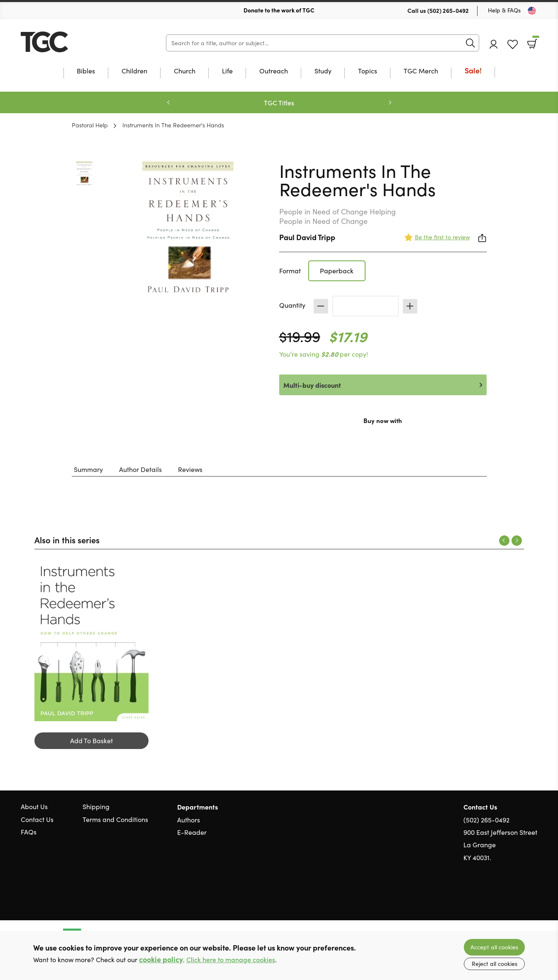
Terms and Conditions (115, 819)
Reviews (190, 469)
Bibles (86, 71)
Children (134, 71)
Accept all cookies (494, 947)
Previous (168, 102)
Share (482, 238)
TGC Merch (421, 71)
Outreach (274, 71)
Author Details (140, 469)
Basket (535, 41)
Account (494, 44)
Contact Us (37, 819)
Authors (189, 820)
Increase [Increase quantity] (410, 306)
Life (227, 71)
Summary (88, 469)
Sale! (473, 71)
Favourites (513, 45)
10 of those (73, 42)
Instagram (533, 897)
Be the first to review (442, 237)
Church (185, 71)
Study (323, 71)
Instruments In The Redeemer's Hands (173, 125)
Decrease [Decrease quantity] (321, 306)
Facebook (519, 897)
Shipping (96, 806)
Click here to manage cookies (231, 959)
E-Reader (192, 832)
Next (390, 102)
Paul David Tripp (307, 237)
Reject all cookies (495, 964)
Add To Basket (91, 740)
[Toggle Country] (532, 11)
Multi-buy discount (312, 385)
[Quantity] (366, 306)
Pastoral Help (90, 125)
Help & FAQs (504, 10)
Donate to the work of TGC (279, 10)
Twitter (503, 897)
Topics (368, 71)
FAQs (29, 832)
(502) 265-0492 (448, 10)
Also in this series (67, 540)
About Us (34, 806)
